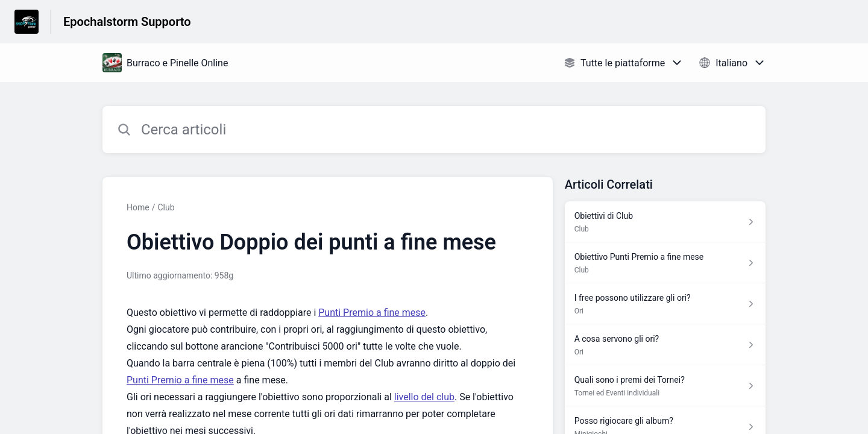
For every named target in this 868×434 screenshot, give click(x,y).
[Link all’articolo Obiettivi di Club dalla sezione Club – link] (665, 222)
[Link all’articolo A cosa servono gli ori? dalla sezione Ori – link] (665, 345)
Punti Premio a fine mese (372, 313)
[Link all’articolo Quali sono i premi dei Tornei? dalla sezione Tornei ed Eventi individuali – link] (665, 386)
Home (138, 207)
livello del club (424, 397)
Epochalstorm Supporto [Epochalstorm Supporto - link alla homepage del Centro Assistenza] (127, 22)
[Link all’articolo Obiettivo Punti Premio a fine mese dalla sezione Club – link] (665, 263)
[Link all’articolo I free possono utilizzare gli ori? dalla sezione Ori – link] (665, 304)
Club (166, 207)
